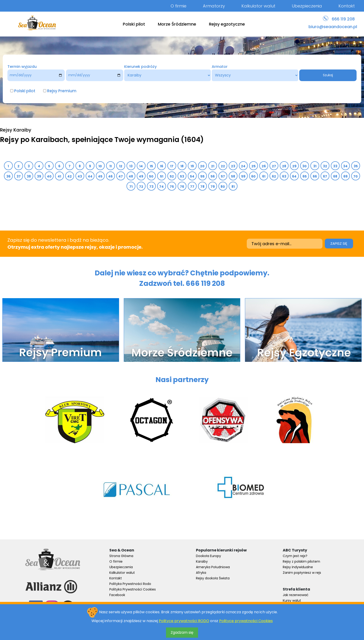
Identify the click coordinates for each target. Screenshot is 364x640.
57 (223, 176)
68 (335, 176)
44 (90, 176)
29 (294, 166)
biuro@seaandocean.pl (333, 27)
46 (110, 176)
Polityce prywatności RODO (184, 621)
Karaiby (202, 561)
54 (192, 176)
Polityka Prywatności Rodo (130, 584)
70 (356, 176)
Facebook (117, 595)
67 (325, 176)
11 (111, 166)
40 (49, 176)
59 (243, 176)
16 (162, 166)
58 (233, 176)
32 (325, 166)
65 (305, 176)
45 (100, 176)
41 (59, 176)
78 (203, 187)
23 (233, 166)
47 (121, 176)
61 (264, 176)
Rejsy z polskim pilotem (301, 561)
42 (70, 176)
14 (141, 166)
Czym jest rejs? (295, 556)
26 (264, 166)
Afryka (201, 573)
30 (305, 166)
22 (223, 166)
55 (203, 176)
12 (121, 166)
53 (182, 176)
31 (315, 166)
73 (151, 187)
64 (294, 176)
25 (254, 166)
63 (284, 176)
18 (182, 166)
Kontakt (347, 6)
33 (335, 166)
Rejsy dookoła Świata (213, 578)
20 (202, 166)
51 (162, 176)
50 (151, 176)
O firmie (179, 6)
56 (213, 176)
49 (141, 176)
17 (172, 166)
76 (182, 187)
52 (172, 176)
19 (192, 166)
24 (243, 166)
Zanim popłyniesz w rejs (302, 573)
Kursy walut (292, 600)
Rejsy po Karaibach (34, 140)
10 (100, 166)
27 (274, 166)
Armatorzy (214, 6)
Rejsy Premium (62, 91)
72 (141, 187)
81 (233, 187)
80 (223, 187)
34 (345, 166)
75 (172, 187)
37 (19, 176)
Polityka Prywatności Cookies (133, 589)
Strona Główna (121, 556)
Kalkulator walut (258, 6)
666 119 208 (343, 19)
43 (80, 176)
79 (213, 187)
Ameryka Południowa (213, 567)
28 (284, 166)
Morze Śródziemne (177, 24)
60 (253, 176)
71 (131, 187)
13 (131, 166)
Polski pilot (134, 24)
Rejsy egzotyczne (227, 24)
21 (213, 166)
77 (192, 187)
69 (346, 176)
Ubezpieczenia (307, 6)
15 (151, 166)
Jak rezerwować (296, 595)
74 (162, 187)
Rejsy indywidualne (298, 567)
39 (39, 176)
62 (274, 176)
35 (356, 166)
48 (131, 176)
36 (8, 176)
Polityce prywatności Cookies (246, 621)
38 (29, 176)
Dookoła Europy (208, 556)
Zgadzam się (182, 632)
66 (315, 176)
